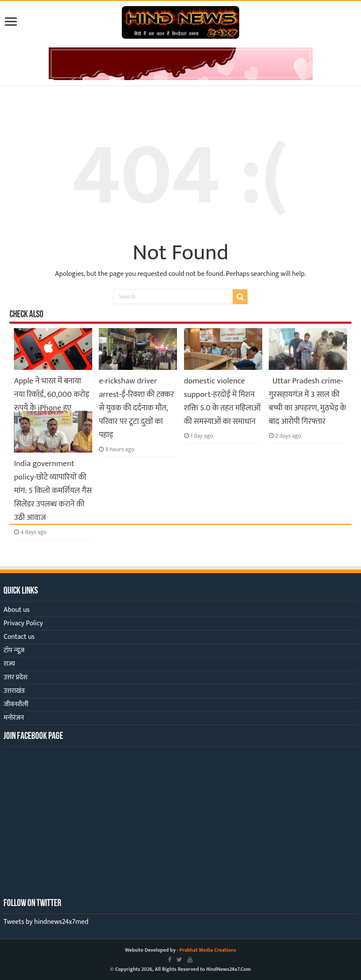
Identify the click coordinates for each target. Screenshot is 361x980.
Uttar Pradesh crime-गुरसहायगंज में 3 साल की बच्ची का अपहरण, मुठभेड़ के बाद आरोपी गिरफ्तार (308, 401)
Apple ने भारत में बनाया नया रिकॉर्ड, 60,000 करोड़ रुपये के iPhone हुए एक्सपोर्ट (52, 401)
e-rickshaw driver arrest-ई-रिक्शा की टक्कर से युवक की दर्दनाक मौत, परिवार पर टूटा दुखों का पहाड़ (136, 408)
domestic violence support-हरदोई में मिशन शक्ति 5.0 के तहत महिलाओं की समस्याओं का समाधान (222, 401)
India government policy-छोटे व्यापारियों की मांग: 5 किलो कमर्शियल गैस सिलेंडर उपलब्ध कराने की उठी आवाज (53, 491)
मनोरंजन (14, 718)
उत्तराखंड (14, 691)
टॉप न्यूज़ (14, 650)
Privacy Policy (23, 623)
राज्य (9, 664)
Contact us (19, 637)
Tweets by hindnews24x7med (46, 922)
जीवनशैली (16, 704)
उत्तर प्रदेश (15, 677)
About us (17, 610)
